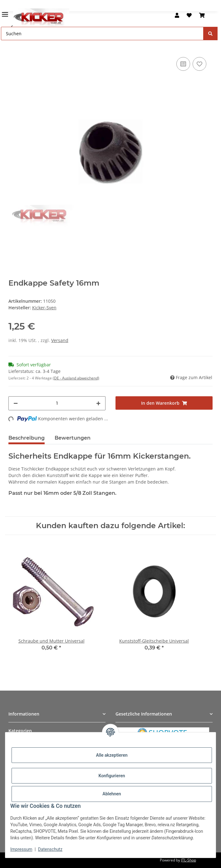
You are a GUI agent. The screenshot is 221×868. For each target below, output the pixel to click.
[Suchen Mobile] (102, 34)
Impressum (21, 849)
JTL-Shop (189, 860)
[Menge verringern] (16, 403)
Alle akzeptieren (112, 755)
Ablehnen (112, 794)
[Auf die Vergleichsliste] (183, 64)
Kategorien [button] (20, 731)
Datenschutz (50, 849)
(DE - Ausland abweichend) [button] (76, 378)
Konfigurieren (112, 776)
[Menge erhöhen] (98, 403)
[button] (177, 15)
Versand (60, 340)
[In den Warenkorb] (13, 46)
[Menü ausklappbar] (5, 12)
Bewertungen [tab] (73, 438)
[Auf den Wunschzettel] (199, 64)
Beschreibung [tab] (27, 438)
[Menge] (57, 403)
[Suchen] (210, 34)
